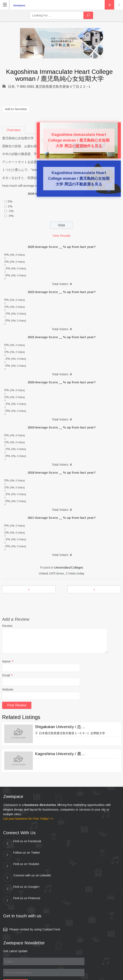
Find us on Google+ (21, 866)
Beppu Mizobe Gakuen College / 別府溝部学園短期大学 (29, 589)
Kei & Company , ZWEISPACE (88, 975)
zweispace (41, 975)
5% (10, 201)
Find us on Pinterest (80, 866)
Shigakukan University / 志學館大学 (61, 727)
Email (7, 675)
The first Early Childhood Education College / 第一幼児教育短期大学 (94, 589)
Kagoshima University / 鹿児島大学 (61, 754)
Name (8, 661)
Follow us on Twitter (80, 843)
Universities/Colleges (69, 567)
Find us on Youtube (21, 855)
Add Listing (109, 5)
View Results (61, 236)
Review (7, 626)
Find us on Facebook (22, 843)
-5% (11, 216)
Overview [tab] (13, 130)
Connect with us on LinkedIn (85, 855)
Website (8, 689)
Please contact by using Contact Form (35, 895)
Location (119, 5)
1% (10, 206)
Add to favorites (16, 109)
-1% (11, 211)
